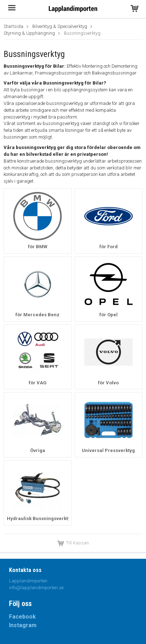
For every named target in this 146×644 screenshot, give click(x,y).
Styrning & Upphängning (29, 33)
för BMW (38, 247)
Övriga (38, 450)
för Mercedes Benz (37, 315)
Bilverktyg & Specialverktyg (60, 26)
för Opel (109, 315)
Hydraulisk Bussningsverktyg (40, 518)
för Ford (109, 247)
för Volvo (108, 383)
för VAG (38, 383)
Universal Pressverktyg (108, 450)
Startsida (13, 26)
